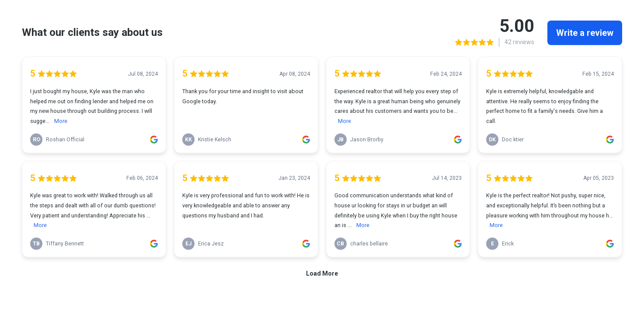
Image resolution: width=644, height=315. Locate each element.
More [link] (61, 121)
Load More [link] (322, 273)
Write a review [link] (585, 33)
